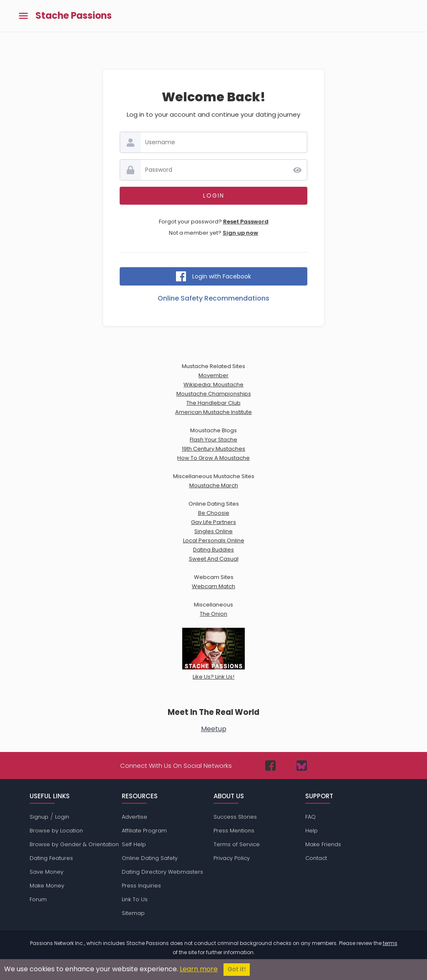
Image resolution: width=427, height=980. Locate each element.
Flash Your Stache (213, 440)
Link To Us (135, 899)
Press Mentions (234, 831)
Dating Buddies (213, 550)
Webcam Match (213, 586)
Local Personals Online (214, 540)
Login (62, 817)
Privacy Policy (232, 858)
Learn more (199, 969)
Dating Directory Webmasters (162, 872)
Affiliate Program (144, 831)
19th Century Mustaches (213, 449)
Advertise (134, 817)
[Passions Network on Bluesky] (302, 766)
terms (390, 943)
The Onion (213, 614)
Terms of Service (237, 844)
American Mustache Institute (213, 412)
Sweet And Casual (214, 559)
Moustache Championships (214, 394)
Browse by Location (56, 831)
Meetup (214, 729)
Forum (38, 899)
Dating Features (51, 858)
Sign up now (240, 233)
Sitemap (133, 913)
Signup (39, 817)
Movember (213, 375)
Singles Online (213, 531)
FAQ (310, 817)
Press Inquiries (141, 886)
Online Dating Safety (150, 858)
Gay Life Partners (213, 522)
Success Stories (235, 817)
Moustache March (214, 485)
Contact (316, 858)
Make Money (47, 886)
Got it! (237, 969)
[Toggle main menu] (23, 16)
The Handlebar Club (213, 403)
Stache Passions (74, 16)
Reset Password (246, 222)
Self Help (134, 844)
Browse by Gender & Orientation (74, 844)
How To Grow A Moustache (213, 458)
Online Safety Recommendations (213, 298)
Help (311, 831)
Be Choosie (214, 513)
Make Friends (323, 844)
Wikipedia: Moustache (213, 385)
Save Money (46, 872)
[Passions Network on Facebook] (270, 766)
